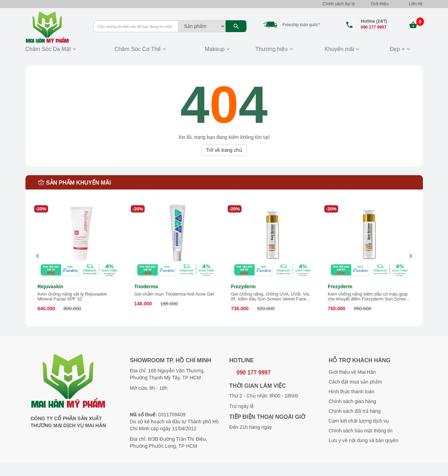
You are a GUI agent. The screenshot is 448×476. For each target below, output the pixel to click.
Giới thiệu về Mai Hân (352, 372)
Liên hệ (416, 4)
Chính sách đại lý (339, 4)
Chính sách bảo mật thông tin (361, 431)
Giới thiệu (380, 4)
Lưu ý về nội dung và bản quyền (364, 440)
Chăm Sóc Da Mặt (48, 49)
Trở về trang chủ (224, 150)
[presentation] (38, 256)
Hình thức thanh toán (352, 392)
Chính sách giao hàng (352, 401)
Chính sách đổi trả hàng (355, 411)
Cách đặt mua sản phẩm (355, 382)
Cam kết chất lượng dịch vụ (359, 421)
